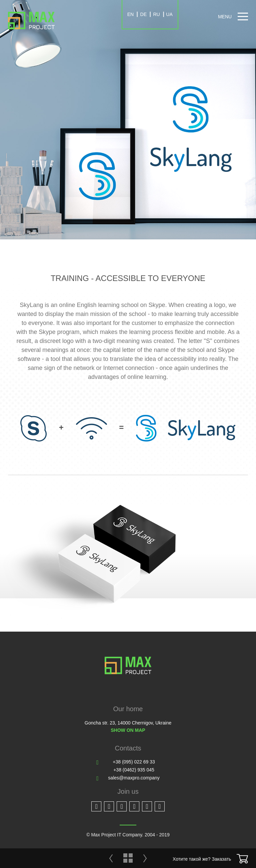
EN (130, 14)
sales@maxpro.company (134, 778)
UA (169, 14)
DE (143, 14)
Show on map (128, 730)
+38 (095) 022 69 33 (134, 762)
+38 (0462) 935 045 (134, 770)
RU (156, 14)
